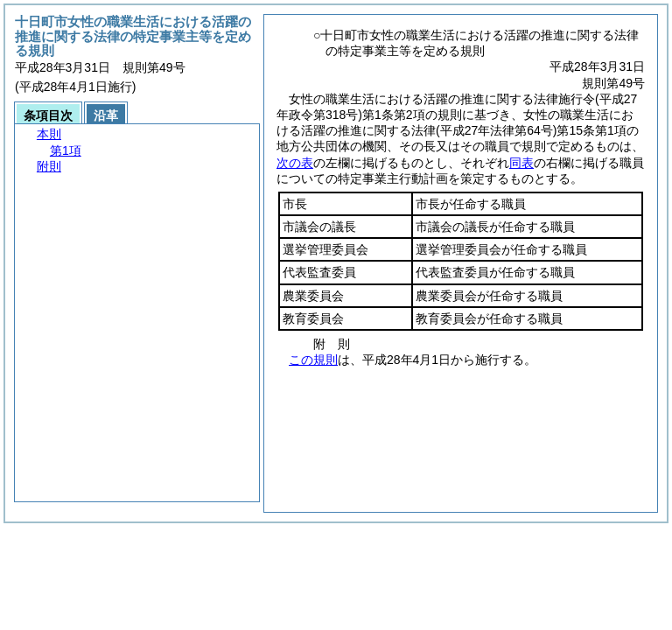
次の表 (295, 163)
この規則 (313, 360)
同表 (521, 163)
